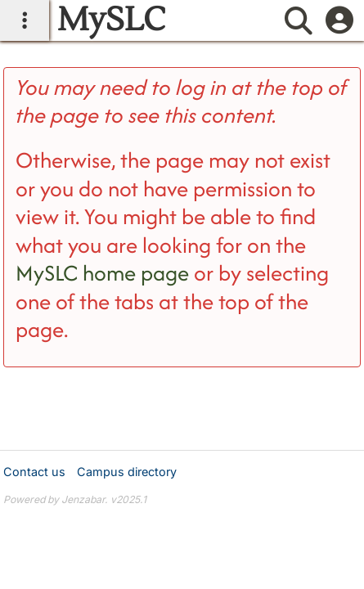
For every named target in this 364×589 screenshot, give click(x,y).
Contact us (34, 472)
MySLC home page (102, 273)
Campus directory (127, 472)
